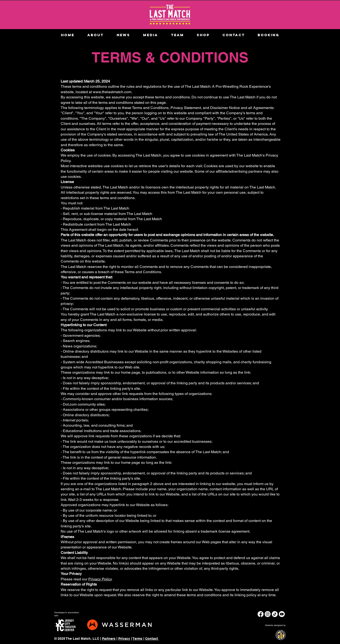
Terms (138, 639)
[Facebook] (261, 614)
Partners (109, 639)
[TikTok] (275, 614)
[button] (150, 35)
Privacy (124, 639)
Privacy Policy (100, 579)
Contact (152, 639)
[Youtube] (282, 614)
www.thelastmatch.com (112, 92)
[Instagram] (268, 614)
